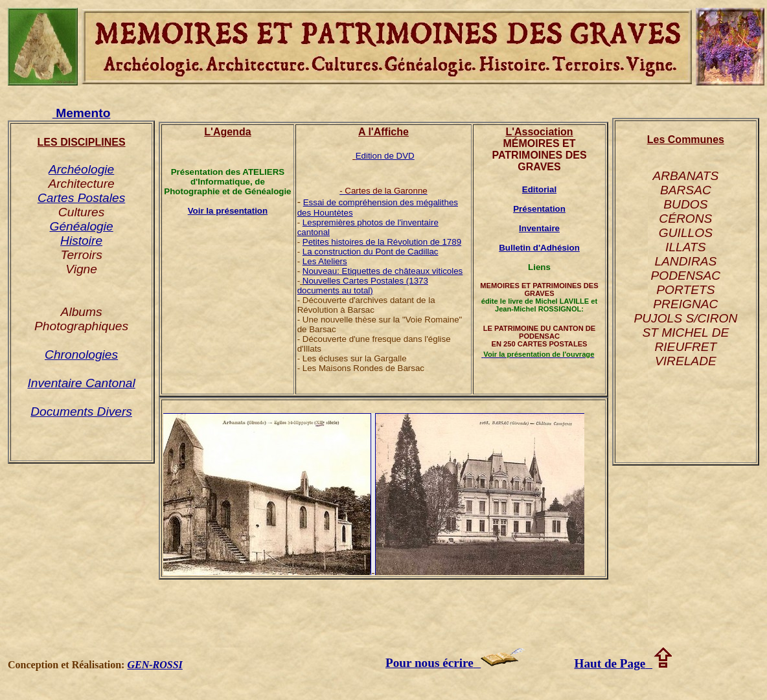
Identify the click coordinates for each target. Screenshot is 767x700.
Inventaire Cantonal (81, 383)
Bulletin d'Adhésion (539, 248)
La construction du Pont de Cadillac (371, 252)
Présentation (539, 209)
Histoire (81, 241)
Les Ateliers (325, 261)
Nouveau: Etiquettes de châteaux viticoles (383, 271)
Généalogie (82, 226)
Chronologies (81, 355)
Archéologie (81, 169)
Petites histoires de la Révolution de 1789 (382, 242)
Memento (82, 113)
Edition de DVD (385, 156)
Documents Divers (81, 412)
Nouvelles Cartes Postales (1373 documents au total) (363, 286)
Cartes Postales (81, 198)
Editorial (539, 189)
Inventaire (539, 228)
